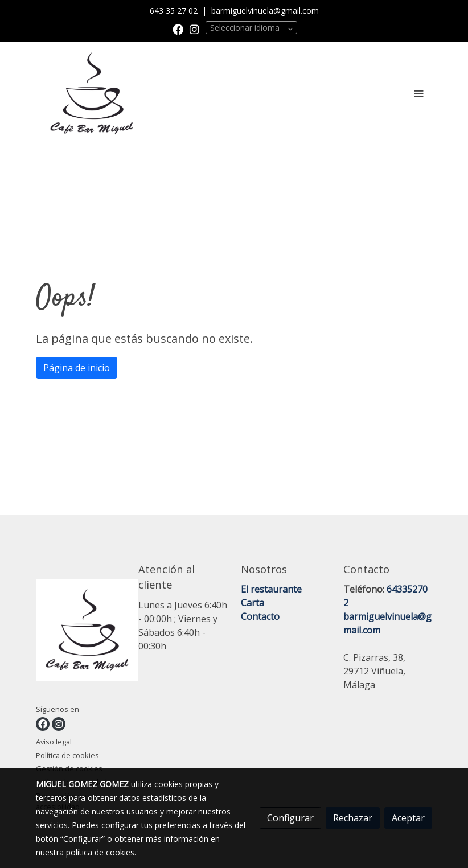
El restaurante (271, 589)
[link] (92, 93)
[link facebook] (178, 29)
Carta (253, 603)
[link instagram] (194, 29)
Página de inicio (77, 368)
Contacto (260, 616)
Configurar (290, 818)
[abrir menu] (418, 93)
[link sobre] (80, 632)
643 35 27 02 (175, 11)
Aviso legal (54, 742)
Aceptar (408, 818)
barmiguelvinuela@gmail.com (265, 11)
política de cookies (100, 852)
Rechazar (353, 818)
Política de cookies (67, 755)
